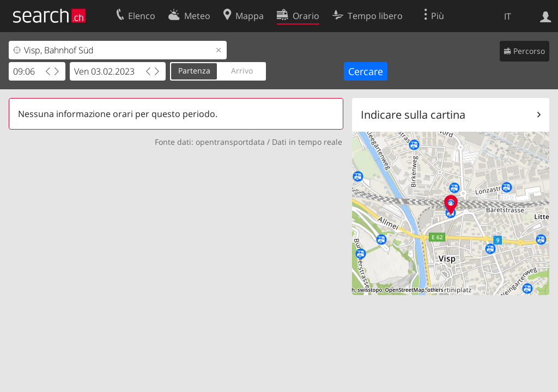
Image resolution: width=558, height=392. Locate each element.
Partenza (194, 71)
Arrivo (242, 71)
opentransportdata (230, 142)
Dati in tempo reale (307, 142)
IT (508, 16)
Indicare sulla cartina (413, 115)
